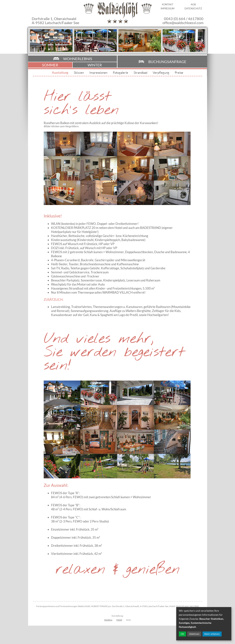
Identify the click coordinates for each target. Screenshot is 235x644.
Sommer (50, 65)
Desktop (108, 620)
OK (182, 634)
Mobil (119, 620)
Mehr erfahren (212, 634)
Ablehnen (194, 634)
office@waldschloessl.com (183, 23)
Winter (95, 65)
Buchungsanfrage (167, 62)
